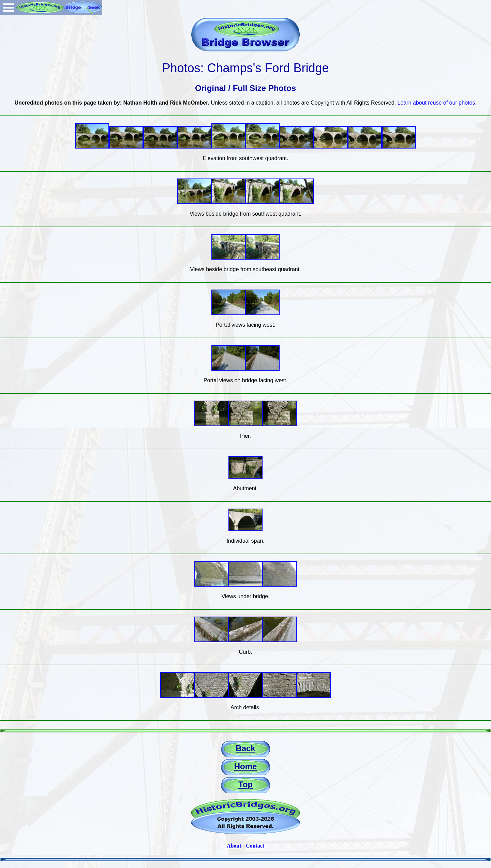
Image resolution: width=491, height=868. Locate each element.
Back (245, 748)
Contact (255, 846)
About (234, 846)
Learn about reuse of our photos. (437, 103)
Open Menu (8, 8)
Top (245, 784)
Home (246, 766)
